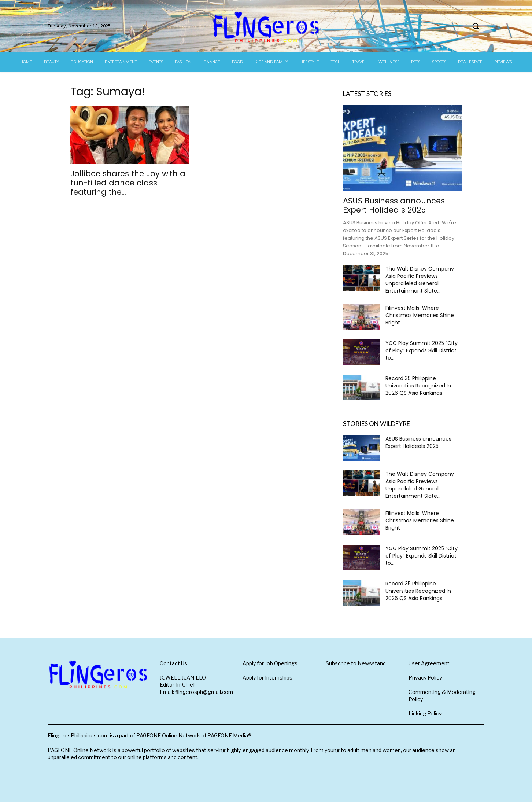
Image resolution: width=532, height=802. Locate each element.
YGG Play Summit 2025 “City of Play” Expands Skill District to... (422, 350)
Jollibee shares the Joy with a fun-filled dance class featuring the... (128, 183)
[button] (476, 26)
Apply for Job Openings (270, 663)
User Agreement (429, 663)
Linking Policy (425, 713)
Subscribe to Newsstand (356, 663)
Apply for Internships (267, 678)
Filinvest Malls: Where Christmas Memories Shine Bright (420, 315)
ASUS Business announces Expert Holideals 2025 (394, 205)
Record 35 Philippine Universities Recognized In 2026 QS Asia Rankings (418, 386)
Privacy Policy (425, 678)
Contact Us (173, 663)
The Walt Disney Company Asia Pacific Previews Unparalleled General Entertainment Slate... (420, 280)
